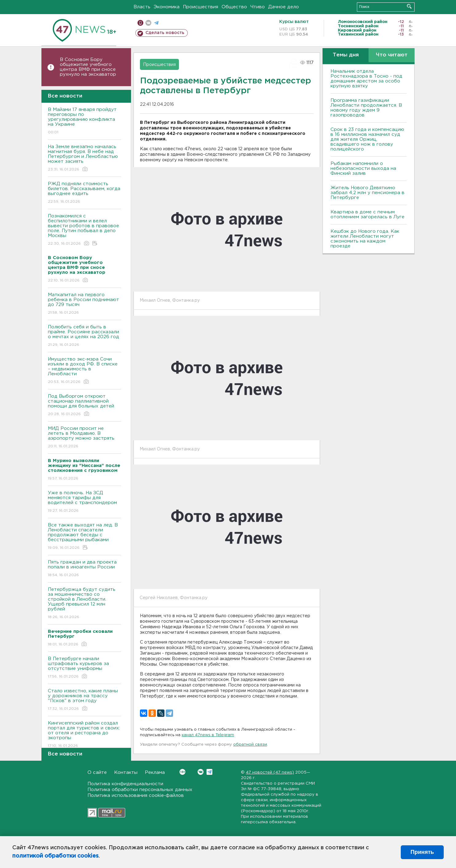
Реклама (155, 772)
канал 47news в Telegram (208, 735)
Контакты (126, 772)
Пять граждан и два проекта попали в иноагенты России (85, 569)
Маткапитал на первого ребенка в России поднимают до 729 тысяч (85, 304)
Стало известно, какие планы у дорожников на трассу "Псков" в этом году (85, 700)
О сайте (97, 772)
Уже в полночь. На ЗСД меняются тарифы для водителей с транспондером (85, 502)
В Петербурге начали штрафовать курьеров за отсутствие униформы (85, 668)
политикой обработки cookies (55, 856)
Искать (409, 6)
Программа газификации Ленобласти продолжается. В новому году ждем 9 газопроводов (366, 108)
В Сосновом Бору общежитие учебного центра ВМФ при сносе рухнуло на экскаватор (89, 67)
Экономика (167, 7)
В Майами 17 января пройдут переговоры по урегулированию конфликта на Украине (85, 121)
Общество (234, 7)
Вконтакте (182, 772)
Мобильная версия (140, 23)
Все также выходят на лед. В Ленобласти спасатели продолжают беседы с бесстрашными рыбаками (85, 537)
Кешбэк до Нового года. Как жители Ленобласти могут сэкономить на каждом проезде (365, 239)
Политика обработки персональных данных (140, 790)
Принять (422, 852)
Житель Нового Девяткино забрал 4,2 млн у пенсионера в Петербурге (367, 193)
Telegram (209, 772)
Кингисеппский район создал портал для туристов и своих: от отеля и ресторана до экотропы (85, 735)
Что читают (392, 55)
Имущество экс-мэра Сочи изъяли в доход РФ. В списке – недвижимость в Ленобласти (85, 371)
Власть (142, 7)
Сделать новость (165, 33)
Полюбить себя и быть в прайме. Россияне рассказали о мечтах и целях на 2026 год (85, 336)
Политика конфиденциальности (125, 784)
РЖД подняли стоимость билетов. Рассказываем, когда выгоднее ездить (85, 193)
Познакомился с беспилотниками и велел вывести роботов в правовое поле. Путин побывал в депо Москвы (85, 230)
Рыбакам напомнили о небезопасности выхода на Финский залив (363, 168)
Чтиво (258, 7)
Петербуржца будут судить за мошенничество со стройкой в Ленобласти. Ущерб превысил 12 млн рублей (85, 604)
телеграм (156, 23)
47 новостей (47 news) (270, 772)
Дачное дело (284, 7)
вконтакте (148, 23)
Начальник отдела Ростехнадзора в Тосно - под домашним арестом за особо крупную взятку (366, 79)
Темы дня (346, 55)
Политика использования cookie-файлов (136, 795)
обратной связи (250, 745)
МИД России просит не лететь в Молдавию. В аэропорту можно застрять (85, 438)
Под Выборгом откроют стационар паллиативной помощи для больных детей (85, 405)
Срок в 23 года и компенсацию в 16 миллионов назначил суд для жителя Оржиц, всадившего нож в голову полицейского (367, 139)
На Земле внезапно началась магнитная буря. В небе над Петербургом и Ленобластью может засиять (85, 158)
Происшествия (201, 7)
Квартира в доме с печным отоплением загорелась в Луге (367, 214)
